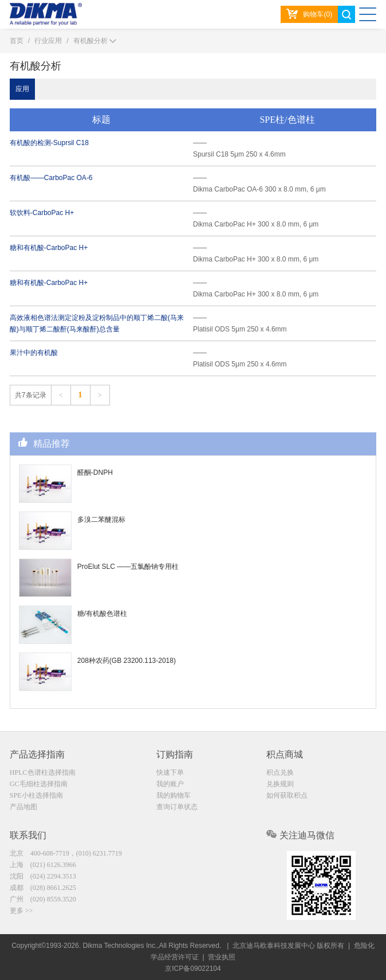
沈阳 (43, 876)
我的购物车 (174, 795)
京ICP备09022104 (193, 969)
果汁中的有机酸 (34, 353)
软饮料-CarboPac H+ (42, 213)
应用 (22, 89)
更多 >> (21, 911)
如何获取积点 (287, 795)
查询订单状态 (177, 807)
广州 (43, 899)
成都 (43, 888)
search (346, 14)
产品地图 (23, 807)
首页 (17, 41)
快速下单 (170, 772)
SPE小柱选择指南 (36, 795)
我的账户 (170, 784)
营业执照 (222, 957)
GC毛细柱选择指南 (39, 784)
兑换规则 (280, 784)
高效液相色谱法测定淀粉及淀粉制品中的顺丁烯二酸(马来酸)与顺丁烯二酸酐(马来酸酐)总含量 (97, 323)
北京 (66, 853)
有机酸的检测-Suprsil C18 (49, 143)
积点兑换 (280, 772)
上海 (43, 865)
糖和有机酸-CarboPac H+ (49, 248)
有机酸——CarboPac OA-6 (51, 178)
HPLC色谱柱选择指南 (43, 772)
